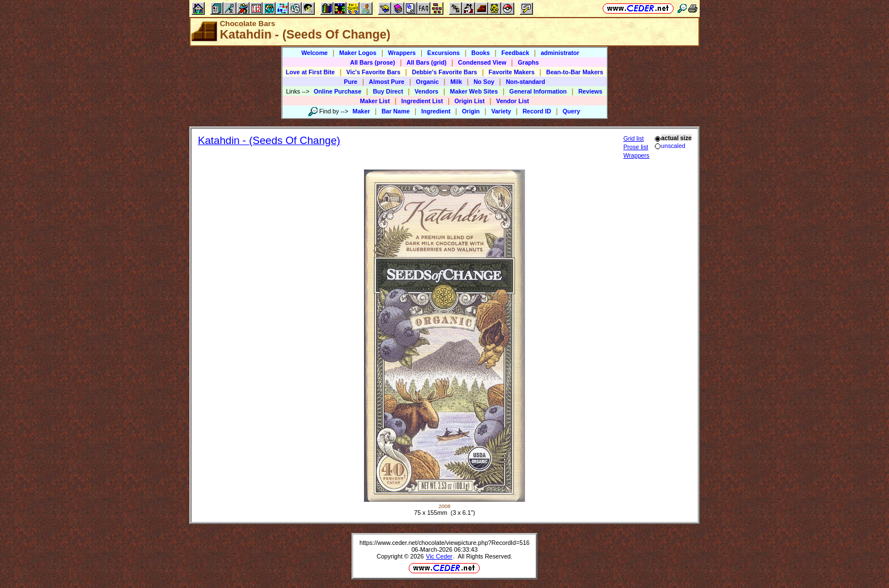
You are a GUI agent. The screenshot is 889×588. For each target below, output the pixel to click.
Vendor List (513, 101)
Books (481, 53)
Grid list (633, 138)
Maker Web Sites (474, 91)
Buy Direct (388, 91)
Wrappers (402, 53)
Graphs (528, 62)
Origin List (470, 101)
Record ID (537, 111)
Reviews (590, 91)
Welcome (314, 53)
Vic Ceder (439, 556)
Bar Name (396, 111)
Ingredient (436, 111)
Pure (351, 82)
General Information (538, 91)
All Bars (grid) (426, 62)
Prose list (636, 147)
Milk (456, 82)
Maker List (375, 101)
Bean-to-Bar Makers (575, 72)
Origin (471, 111)
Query (571, 111)
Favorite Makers (512, 72)
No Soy (484, 82)
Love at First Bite (310, 72)
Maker (361, 111)
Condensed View (482, 62)
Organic (427, 82)
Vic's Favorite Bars (373, 72)
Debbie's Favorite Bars (444, 72)
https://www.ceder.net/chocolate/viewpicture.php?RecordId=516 (444, 543)
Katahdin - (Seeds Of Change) (269, 140)
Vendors (426, 91)
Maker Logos (358, 53)
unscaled (670, 146)
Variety (501, 111)
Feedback (515, 53)
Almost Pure (387, 82)
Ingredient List (422, 101)
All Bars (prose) (372, 62)
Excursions (444, 53)
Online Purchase (337, 91)
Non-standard (525, 82)
